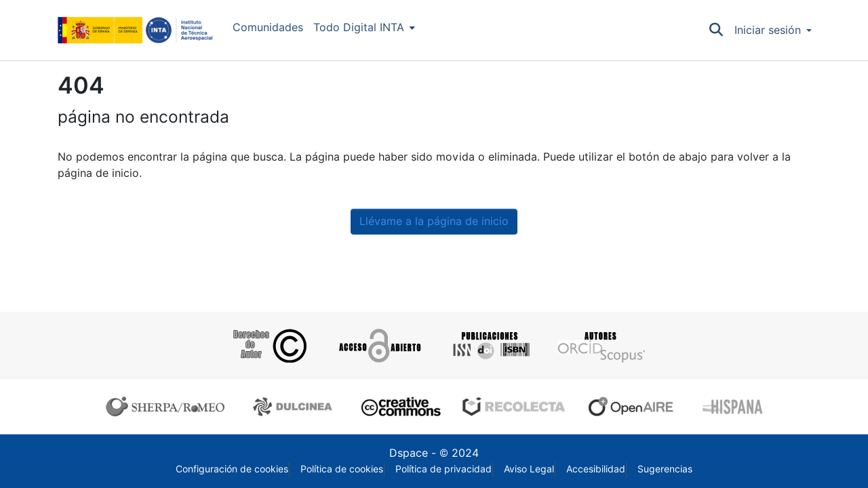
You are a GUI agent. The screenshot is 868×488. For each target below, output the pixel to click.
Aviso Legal (529, 469)
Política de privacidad (443, 469)
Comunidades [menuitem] (268, 27)
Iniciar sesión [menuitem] (768, 30)
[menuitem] (364, 28)
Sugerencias (665, 469)
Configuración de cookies (232, 469)
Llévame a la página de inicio (434, 221)
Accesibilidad (596, 469)
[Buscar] (716, 30)
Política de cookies (342, 469)
